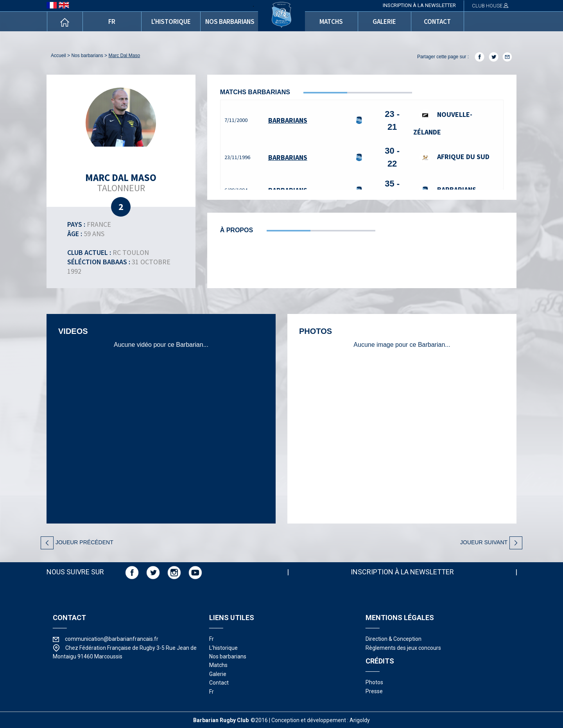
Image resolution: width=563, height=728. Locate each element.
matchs (331, 22)
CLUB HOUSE (490, 6)
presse (374, 691)
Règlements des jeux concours (403, 648)
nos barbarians (230, 22)
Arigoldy (360, 720)
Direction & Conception (394, 639)
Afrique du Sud (454, 157)
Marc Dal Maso (124, 56)
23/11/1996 (237, 157)
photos (374, 682)
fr (112, 22)
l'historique (171, 22)
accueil (58, 56)
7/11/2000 (236, 120)
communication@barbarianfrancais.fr (112, 639)
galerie (384, 22)
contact (437, 22)
